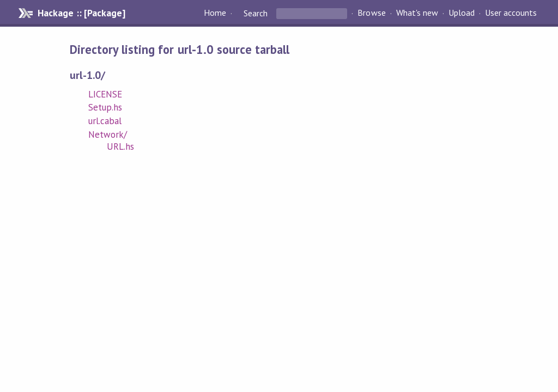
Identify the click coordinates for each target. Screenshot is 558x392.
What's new (417, 13)
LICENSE (105, 94)
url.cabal (105, 121)
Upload (462, 13)
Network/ (108, 134)
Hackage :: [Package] (81, 13)
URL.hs (120, 146)
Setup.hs (105, 107)
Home (215, 13)
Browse (371, 13)
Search (256, 13)
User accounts (511, 13)
